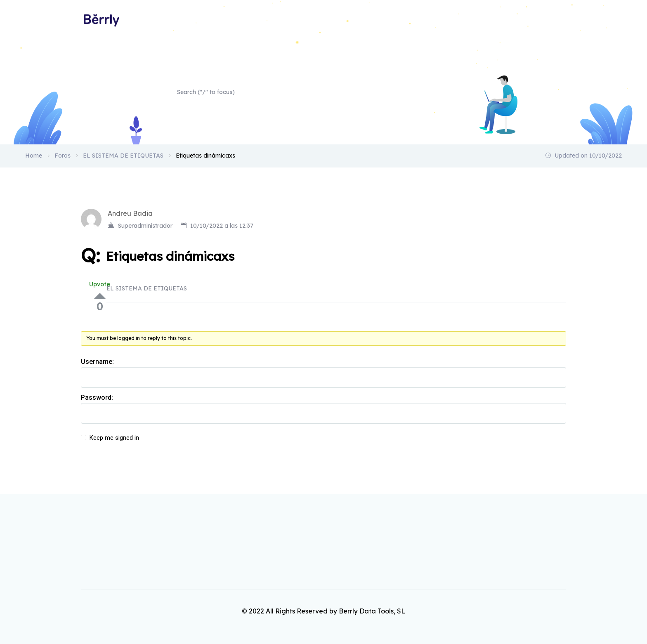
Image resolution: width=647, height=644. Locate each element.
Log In (542, 442)
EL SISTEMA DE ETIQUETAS (123, 156)
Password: (97, 397)
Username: (97, 362)
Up (100, 296)
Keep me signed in (114, 438)
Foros (63, 156)
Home (558, 20)
